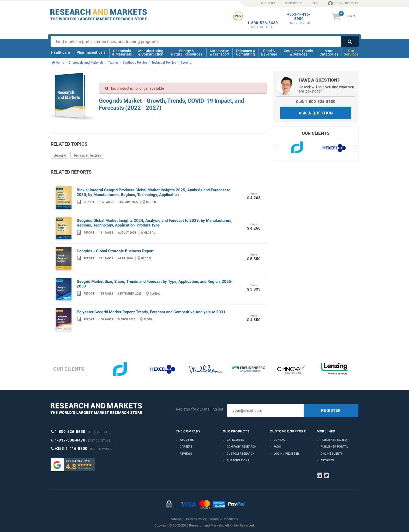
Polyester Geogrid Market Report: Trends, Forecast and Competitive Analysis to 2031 (151, 312)
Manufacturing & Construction (151, 53)
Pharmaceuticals (91, 52)
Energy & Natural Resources (187, 53)
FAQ (315, 3)
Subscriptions (238, 460)
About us (187, 440)
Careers (186, 447)
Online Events (332, 454)
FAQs (277, 447)
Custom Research (241, 454)
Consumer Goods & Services (298, 53)
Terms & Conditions (224, 519)
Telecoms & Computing (245, 53)
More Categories (329, 53)
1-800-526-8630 (263, 23)
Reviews (186, 454)
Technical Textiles (87, 155)
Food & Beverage (269, 53)
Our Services (351, 53)
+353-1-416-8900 (299, 17)
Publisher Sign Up (335, 440)
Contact (280, 440)
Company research (242, 447)
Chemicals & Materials (122, 53)
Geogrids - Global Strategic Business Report (115, 251)
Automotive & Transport (219, 53)
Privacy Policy (196, 519)
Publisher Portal (334, 447)
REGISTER (331, 411)
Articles (327, 460)
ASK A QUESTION (316, 113)
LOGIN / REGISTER (343, 3)
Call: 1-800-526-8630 (316, 102)
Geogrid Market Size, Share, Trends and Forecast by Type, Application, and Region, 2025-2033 (155, 284)
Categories (235, 440)
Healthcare (60, 52)
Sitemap (177, 519)
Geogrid (60, 155)
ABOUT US (268, 3)
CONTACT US (294, 3)
